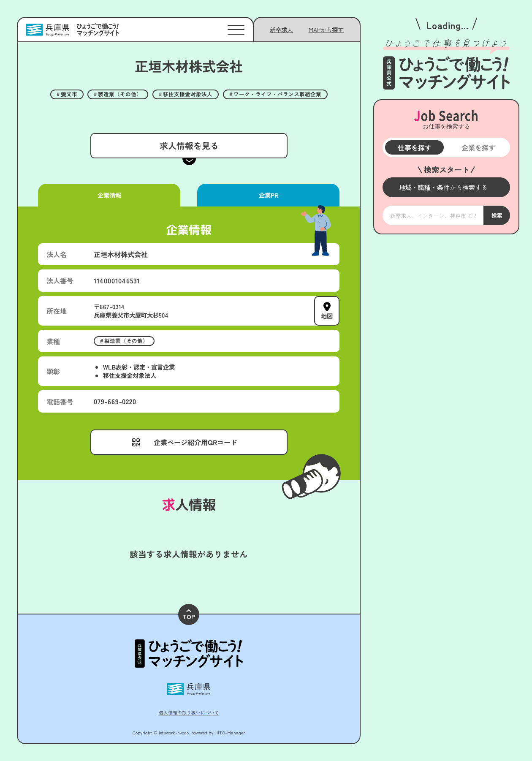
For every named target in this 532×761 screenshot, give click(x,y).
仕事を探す (414, 147)
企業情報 (109, 195)
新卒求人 (282, 30)
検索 (497, 215)
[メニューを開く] (446, 187)
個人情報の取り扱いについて (189, 712)
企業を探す (478, 147)
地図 (327, 315)
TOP (189, 615)
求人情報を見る (189, 145)
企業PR (268, 195)
